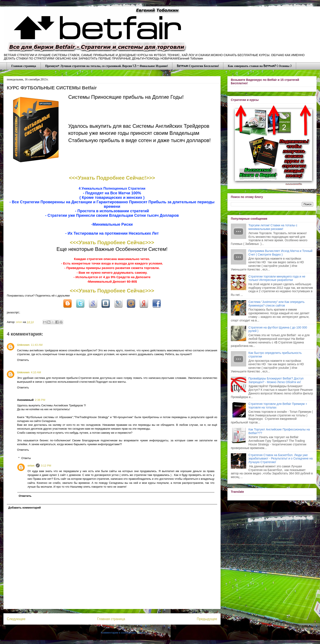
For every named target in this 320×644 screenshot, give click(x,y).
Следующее (16, 619)
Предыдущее (207, 619)
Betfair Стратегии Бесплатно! (198, 66)
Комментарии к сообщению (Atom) (123, 633)
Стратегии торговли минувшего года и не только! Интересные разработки (277, 278)
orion (20, 322)
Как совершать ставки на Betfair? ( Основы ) (260, 66)
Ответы (26, 458)
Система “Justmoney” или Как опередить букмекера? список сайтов (277, 304)
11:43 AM (37, 345)
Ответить (23, 360)
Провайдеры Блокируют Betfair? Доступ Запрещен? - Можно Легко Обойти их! (276, 380)
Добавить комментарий (25, 508)
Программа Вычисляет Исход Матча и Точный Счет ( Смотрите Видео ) (281, 253)
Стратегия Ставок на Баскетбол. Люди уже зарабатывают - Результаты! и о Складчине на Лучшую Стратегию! (281, 459)
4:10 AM (36, 372)
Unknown (23, 345)
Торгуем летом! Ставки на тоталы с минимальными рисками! (273, 227)
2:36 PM (40, 400)
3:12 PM (46, 466)
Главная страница (24, 66)
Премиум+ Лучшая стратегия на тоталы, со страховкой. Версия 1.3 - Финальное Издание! (106, 66)
